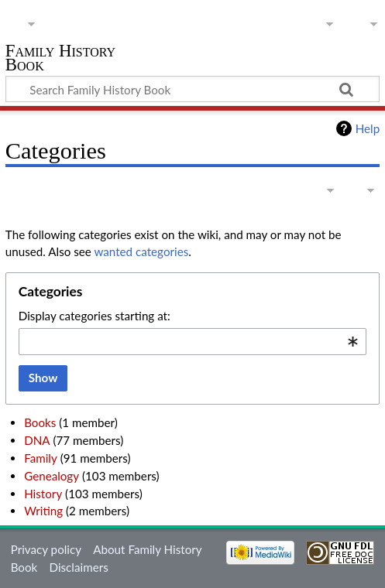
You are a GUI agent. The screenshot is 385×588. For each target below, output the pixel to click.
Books (40, 422)
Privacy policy (46, 549)
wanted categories (141, 251)
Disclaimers (79, 567)
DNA (37, 440)
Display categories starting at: (95, 316)
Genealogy (52, 476)
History (43, 494)
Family (41, 458)
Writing (43, 511)
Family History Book (60, 59)
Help (368, 128)
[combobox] (192, 342)
